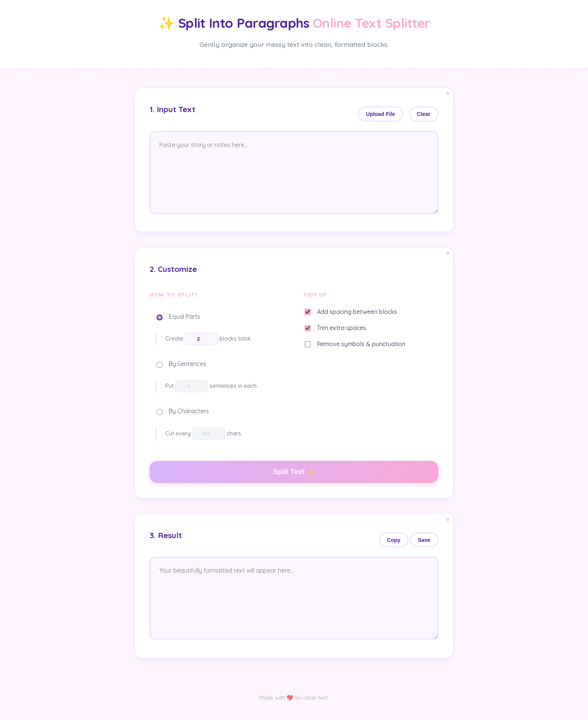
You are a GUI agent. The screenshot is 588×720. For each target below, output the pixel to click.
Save (424, 540)
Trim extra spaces (335, 328)
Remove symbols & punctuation (355, 344)
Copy (394, 540)
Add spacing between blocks (351, 312)
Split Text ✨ (294, 472)
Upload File (381, 114)
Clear (424, 114)
